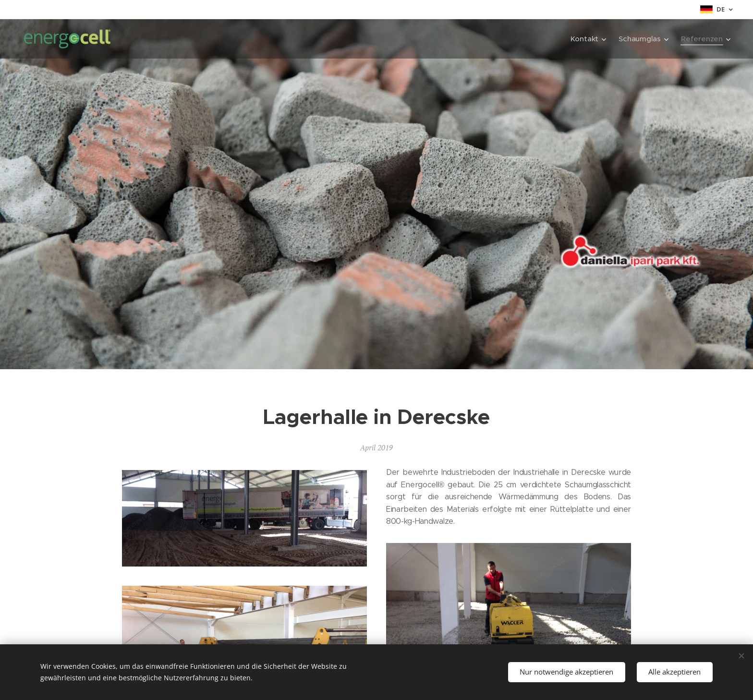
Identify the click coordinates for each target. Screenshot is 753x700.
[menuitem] (587, 39)
